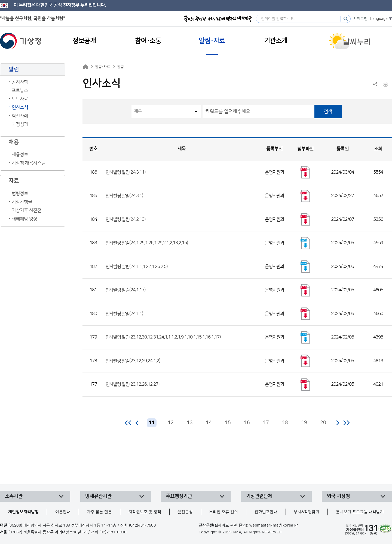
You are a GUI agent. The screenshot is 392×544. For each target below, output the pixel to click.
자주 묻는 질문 (99, 512)
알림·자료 (103, 67)
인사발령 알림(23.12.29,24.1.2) (133, 361)
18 (285, 423)
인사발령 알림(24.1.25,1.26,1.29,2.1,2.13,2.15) (147, 243)
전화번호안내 (266, 512)
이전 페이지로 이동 (137, 423)
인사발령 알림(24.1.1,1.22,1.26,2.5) (137, 267)
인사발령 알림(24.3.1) (124, 196)
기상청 (21, 41)
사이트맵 (360, 19)
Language (379, 19)
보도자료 (20, 99)
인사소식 (20, 107)
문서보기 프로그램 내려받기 (360, 512)
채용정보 (20, 155)
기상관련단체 (259, 496)
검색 (328, 111)
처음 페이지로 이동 (128, 423)
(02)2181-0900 (113, 532)
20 (323, 423)
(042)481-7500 (143, 525)
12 (171, 423)
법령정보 (20, 194)
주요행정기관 (179, 496)
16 (247, 423)
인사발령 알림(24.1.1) (124, 314)
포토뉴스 (20, 90)
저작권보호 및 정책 (145, 512)
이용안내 (63, 512)
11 (152, 423)
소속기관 (14, 496)
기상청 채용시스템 (29, 163)
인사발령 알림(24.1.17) (125, 290)
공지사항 (20, 82)
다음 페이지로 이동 (338, 423)
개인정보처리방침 (23, 512)
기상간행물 (22, 202)
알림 (121, 67)
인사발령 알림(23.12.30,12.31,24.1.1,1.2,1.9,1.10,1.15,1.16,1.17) (163, 337)
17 (266, 423)
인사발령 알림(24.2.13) (125, 219)
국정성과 (20, 124)
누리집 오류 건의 (223, 512)
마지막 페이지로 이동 (346, 423)
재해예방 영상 (24, 219)
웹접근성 (185, 512)
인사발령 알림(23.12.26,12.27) (132, 384)
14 (209, 423)
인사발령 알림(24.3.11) (125, 172)
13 (190, 423)
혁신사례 (20, 116)
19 (304, 423)
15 (228, 423)
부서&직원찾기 (307, 512)
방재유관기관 (98, 496)
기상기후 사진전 (27, 210)
